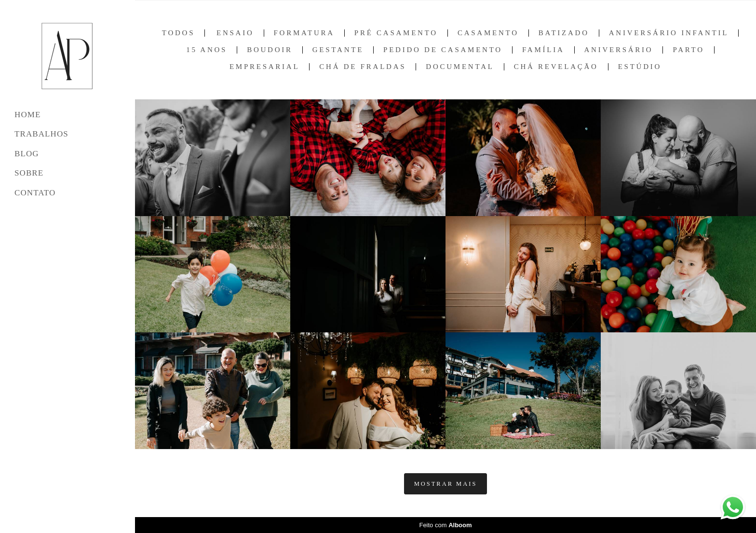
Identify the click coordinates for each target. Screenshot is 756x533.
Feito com (445, 525)
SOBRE (29, 173)
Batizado (564, 33)
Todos (178, 33)
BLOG (27, 154)
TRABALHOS (41, 134)
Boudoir (270, 50)
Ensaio (235, 33)
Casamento (488, 33)
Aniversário (619, 50)
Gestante (338, 50)
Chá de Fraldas (363, 67)
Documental (460, 67)
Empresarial (264, 67)
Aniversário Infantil (669, 33)
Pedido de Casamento (443, 50)
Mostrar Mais (446, 484)
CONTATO (35, 193)
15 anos (207, 50)
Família (543, 50)
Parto (688, 50)
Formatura (304, 33)
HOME (27, 115)
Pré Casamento (396, 33)
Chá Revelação (556, 67)
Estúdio (640, 67)
